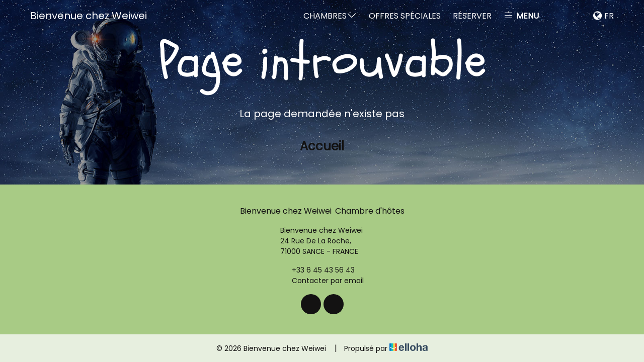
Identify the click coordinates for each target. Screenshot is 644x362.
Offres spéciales (405, 16)
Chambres (330, 16)
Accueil (322, 146)
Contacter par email (322, 281)
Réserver (472, 16)
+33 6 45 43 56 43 (317, 270)
